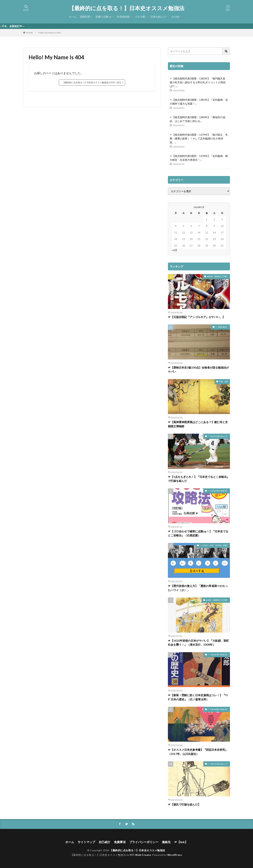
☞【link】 (181, 842)
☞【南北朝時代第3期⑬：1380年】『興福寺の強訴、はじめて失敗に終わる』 (197, 119)
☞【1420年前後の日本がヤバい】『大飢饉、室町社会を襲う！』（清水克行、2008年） (198, 643)
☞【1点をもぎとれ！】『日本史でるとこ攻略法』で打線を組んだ (199, 479)
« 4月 (175, 250)
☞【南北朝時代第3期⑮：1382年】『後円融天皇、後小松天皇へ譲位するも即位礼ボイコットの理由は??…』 (199, 82)
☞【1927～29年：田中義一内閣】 (214, 545)
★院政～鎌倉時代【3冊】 (218, 276)
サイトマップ (86, 842)
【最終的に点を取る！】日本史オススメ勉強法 (127, 8)
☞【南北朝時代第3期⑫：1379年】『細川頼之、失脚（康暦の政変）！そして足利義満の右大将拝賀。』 (199, 138)
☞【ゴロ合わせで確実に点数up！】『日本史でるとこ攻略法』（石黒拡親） (198, 533)
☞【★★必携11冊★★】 (218, 491)
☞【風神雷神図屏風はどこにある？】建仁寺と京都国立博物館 (198, 424)
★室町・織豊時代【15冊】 (217, 600)
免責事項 (120, 842)
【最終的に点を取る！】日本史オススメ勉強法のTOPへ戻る (92, 82)
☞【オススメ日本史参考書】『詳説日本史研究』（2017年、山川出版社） (198, 752)
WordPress (175, 855)
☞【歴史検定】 (222, 327)
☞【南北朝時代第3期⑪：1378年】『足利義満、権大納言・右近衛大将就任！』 (199, 158)
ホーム (73, 17)
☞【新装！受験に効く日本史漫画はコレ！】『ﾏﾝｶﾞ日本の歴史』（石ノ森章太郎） (198, 697)
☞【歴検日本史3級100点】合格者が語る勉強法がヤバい (198, 370)
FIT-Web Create (140, 855)
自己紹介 (105, 842)
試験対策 (85, 17)
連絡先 (166, 842)
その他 (175, 17)
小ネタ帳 (140, 17)
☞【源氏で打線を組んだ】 (184, 804)
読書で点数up (103, 17)
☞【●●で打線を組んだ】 (218, 436)
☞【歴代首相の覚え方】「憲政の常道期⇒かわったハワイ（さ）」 (198, 588)
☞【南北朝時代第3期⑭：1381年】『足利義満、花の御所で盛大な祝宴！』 (199, 102)
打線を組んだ (158, 17)
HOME (29, 33)
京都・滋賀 (224, 381)
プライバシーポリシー (144, 842)
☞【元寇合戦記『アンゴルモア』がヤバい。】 (196, 317)
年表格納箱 (123, 17)
